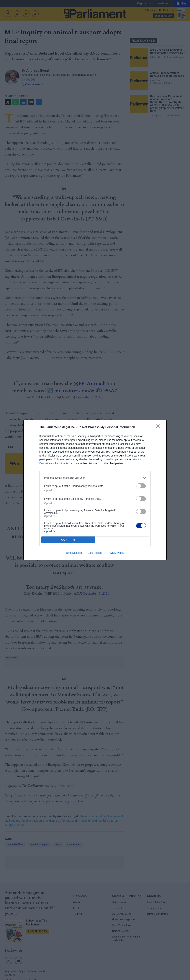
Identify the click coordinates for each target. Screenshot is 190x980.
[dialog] (95, 490)
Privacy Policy (116, 553)
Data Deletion (74, 553)
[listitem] (95, 478)
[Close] (159, 427)
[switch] (141, 486)
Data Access (95, 553)
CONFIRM (68, 540)
